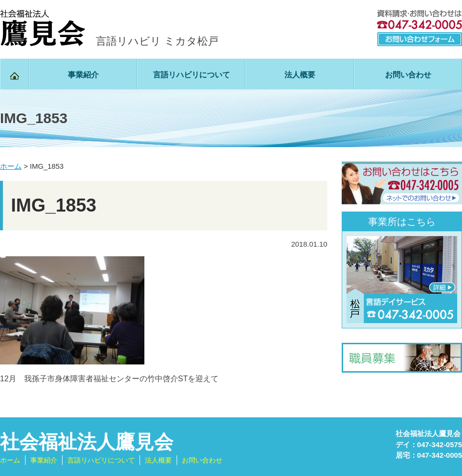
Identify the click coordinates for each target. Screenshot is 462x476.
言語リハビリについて (192, 75)
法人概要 (300, 75)
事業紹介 (83, 75)
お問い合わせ (408, 75)
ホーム (10, 460)
